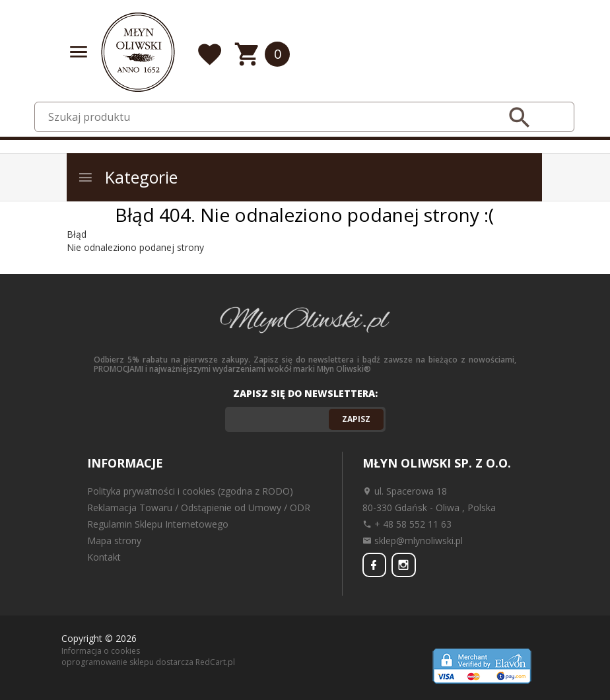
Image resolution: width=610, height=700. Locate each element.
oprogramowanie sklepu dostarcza (127, 662)
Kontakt (104, 557)
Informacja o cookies (101, 650)
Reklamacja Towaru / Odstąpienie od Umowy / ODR (199, 507)
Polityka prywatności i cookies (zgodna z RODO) (190, 491)
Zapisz (356, 419)
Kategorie (127, 177)
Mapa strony (114, 541)
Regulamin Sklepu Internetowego (158, 524)
